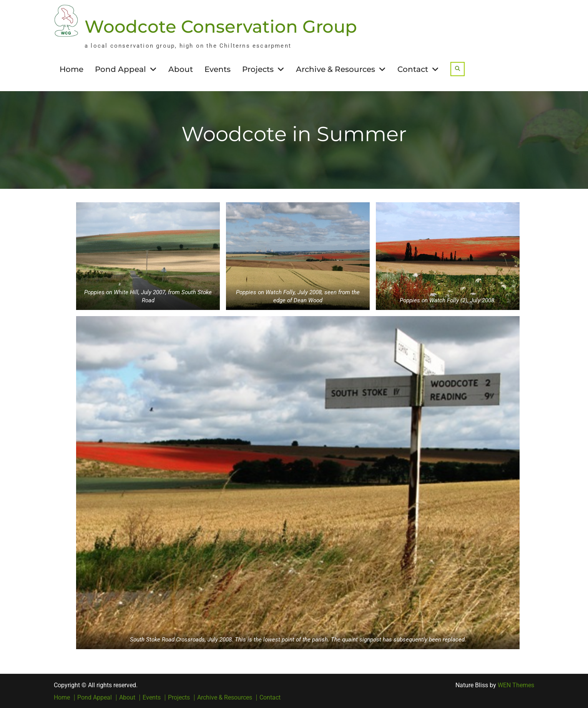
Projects (258, 69)
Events (218, 69)
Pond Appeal (120, 69)
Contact (413, 69)
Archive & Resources (336, 69)
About (181, 69)
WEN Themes (516, 685)
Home (71, 69)
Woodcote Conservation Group (221, 26)
